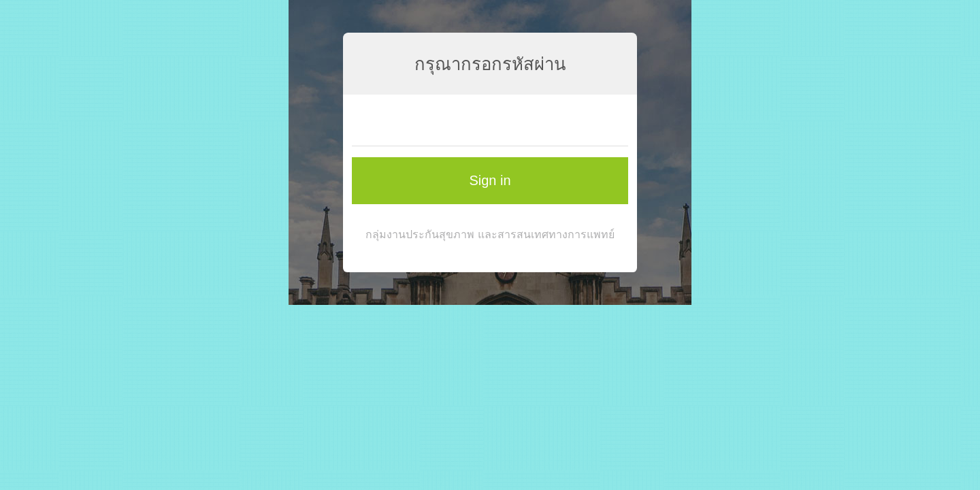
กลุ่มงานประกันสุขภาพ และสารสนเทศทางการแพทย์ (490, 234)
